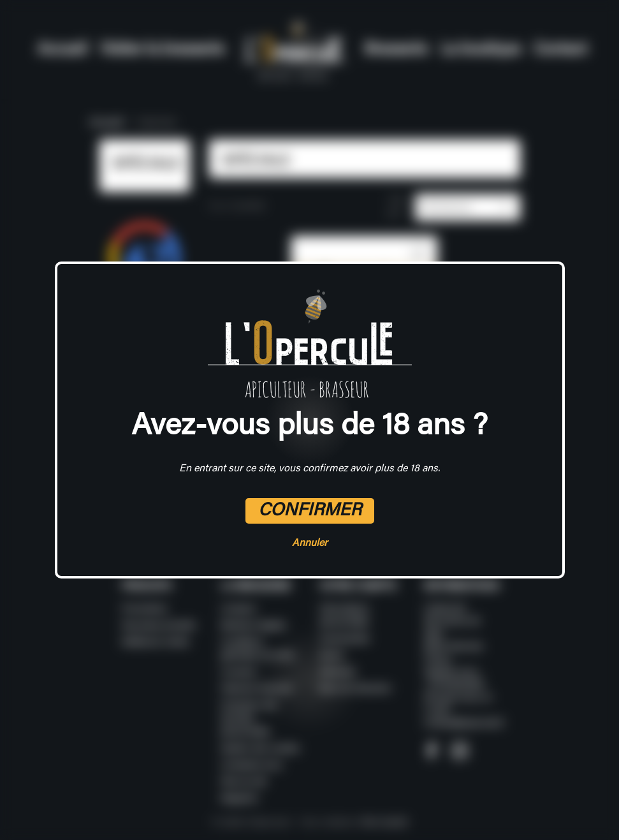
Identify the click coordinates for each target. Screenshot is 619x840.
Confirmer (310, 511)
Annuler (310, 543)
